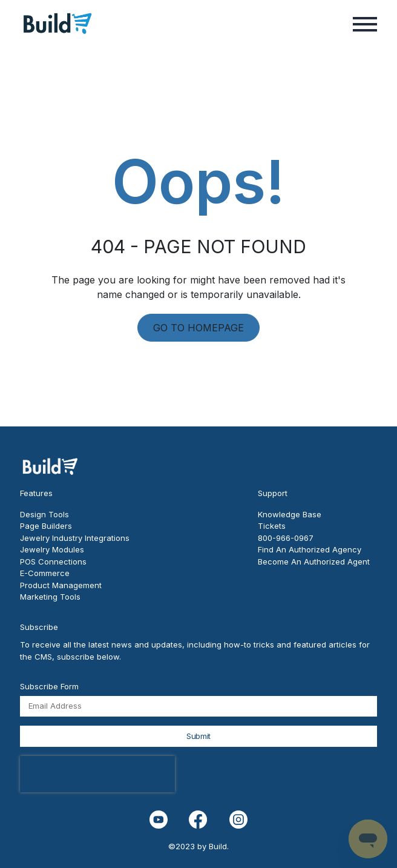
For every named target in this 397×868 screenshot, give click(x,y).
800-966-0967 (286, 538)
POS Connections (53, 562)
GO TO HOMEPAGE (198, 328)
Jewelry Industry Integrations (75, 538)
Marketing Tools (50, 597)
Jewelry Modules (52, 549)
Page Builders (46, 526)
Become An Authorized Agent (314, 562)
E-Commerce (45, 573)
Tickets (272, 526)
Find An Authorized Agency (310, 549)
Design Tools (44, 514)
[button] (365, 23)
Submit (198, 736)
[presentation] (97, 774)
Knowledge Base (290, 514)
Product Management (61, 585)
